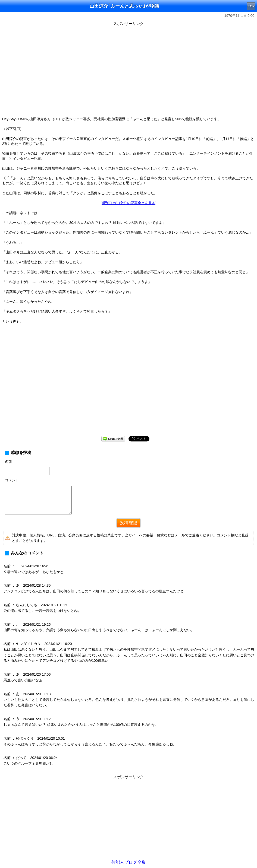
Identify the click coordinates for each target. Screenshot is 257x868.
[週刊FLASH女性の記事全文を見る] (128, 203)
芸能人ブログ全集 (128, 862)
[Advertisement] (128, 819)
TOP (251, 6)
